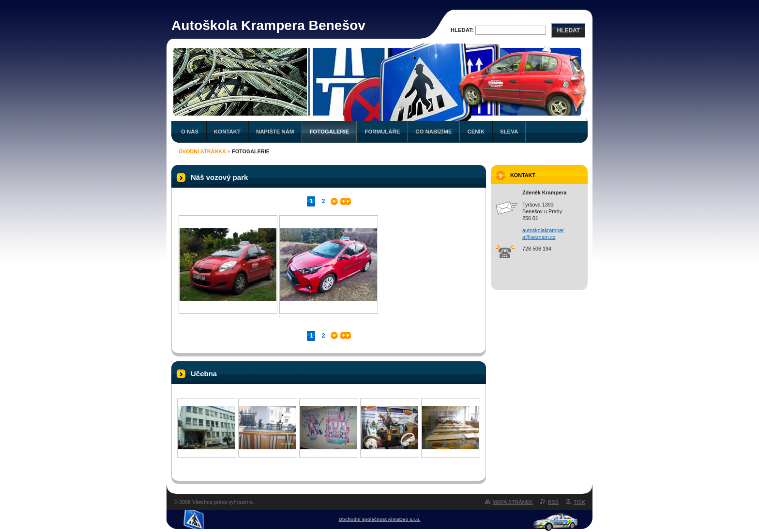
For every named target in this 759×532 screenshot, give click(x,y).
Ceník (476, 132)
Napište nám (275, 132)
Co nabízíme (433, 132)
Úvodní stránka (202, 151)
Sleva (509, 132)
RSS (553, 502)
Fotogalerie (329, 132)
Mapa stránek (513, 502)
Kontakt (227, 132)
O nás (190, 132)
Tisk (579, 502)
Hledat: (462, 30)
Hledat (568, 30)
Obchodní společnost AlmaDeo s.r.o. (379, 519)
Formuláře (382, 132)
